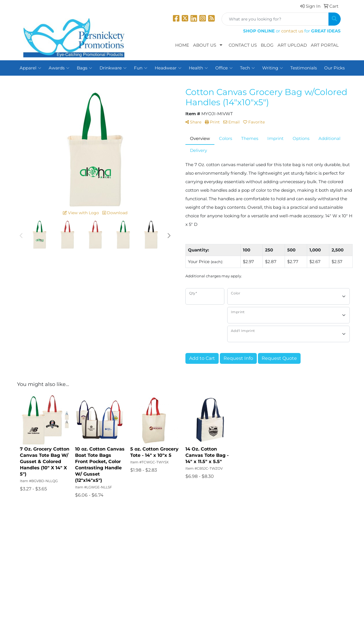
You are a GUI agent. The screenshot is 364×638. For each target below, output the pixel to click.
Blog (267, 45)
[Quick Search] (275, 19)
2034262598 (328, 594)
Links (83, 568)
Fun (141, 68)
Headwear (168, 68)
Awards (59, 68)
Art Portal (325, 45)
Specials (32, 576)
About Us (205, 45)
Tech (247, 68)
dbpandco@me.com (319, 600)
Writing (273, 68)
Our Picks (334, 68)
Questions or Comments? (50, 588)
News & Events (39, 568)
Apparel (30, 68)
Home (182, 45)
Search (85, 544)
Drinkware (113, 68)
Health (198, 68)
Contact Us (243, 45)
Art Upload (292, 45)
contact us (292, 31)
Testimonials (304, 68)
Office (224, 68)
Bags (84, 68)
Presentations (92, 552)
